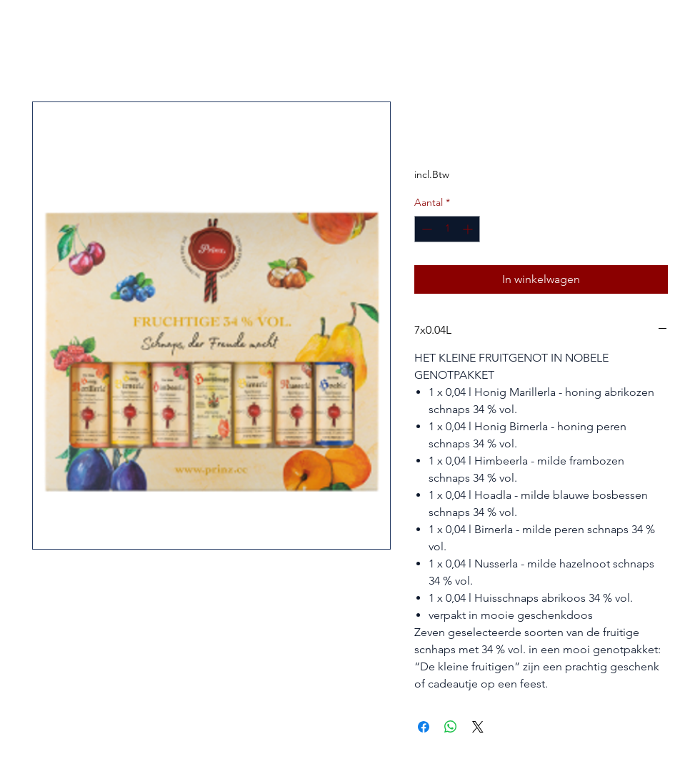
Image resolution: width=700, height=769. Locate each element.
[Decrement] (425, 229)
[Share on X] (478, 727)
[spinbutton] (447, 229)
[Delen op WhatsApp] (451, 727)
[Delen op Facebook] (424, 727)
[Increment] (469, 229)
